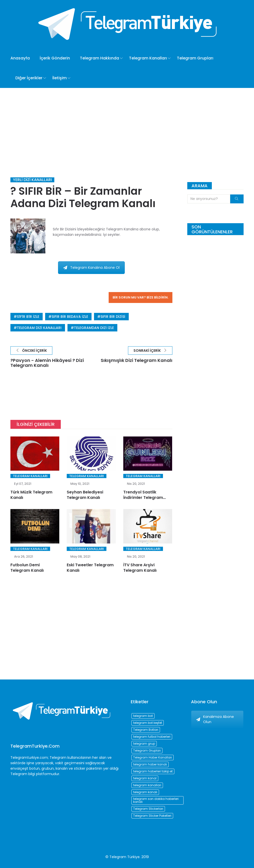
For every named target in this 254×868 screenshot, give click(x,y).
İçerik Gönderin (55, 58)
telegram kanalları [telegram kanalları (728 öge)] (147, 785)
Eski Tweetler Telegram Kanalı (90, 568)
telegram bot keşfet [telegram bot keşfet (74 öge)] (148, 723)
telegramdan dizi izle (94, 328)
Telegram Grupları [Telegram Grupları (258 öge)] (147, 750)
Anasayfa (20, 58)
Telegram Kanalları (148, 58)
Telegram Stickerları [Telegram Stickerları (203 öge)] (148, 809)
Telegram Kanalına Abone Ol (91, 268)
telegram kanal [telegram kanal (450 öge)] (145, 778)
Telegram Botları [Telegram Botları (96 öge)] (146, 730)
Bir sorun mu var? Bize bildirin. (141, 297)
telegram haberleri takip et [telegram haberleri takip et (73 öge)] (153, 771)
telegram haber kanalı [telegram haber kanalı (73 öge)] (150, 764)
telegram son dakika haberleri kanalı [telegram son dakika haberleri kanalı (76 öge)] (156, 800)
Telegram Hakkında (99, 58)
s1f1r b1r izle (28, 317)
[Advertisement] (127, 125)
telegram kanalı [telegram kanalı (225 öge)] (145, 792)
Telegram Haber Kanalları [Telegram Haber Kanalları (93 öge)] (153, 757)
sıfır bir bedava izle (70, 317)
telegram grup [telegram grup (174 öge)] (144, 744)
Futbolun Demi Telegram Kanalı (27, 568)
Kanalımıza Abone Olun (215, 719)
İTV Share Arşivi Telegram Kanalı (140, 568)
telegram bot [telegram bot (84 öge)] (143, 716)
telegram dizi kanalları (39, 328)
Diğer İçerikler (29, 78)
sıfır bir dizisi (113, 317)
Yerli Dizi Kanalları (32, 180)
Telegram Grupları (195, 58)
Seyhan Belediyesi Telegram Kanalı (85, 495)
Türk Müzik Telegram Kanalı (31, 495)
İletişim (60, 78)
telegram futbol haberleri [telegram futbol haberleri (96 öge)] (152, 737)
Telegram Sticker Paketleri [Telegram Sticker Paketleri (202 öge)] (152, 816)
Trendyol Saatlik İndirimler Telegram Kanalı (143, 498)
